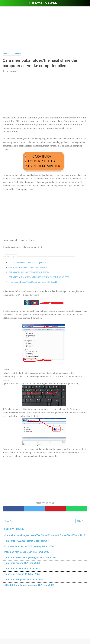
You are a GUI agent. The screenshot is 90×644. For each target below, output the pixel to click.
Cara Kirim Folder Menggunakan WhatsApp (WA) (28, 267)
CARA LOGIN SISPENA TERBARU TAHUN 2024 (29, 272)
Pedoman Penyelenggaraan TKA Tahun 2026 (27, 552)
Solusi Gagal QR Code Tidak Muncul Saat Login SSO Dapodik (33, 282)
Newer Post (9, 521)
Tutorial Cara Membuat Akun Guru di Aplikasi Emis (29, 263)
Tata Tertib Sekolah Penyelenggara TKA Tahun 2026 (30, 558)
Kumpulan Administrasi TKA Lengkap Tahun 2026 (29, 546)
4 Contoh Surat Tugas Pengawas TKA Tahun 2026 (29, 585)
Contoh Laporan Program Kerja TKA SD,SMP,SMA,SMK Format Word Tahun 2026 (45, 535)
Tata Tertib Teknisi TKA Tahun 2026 (22, 574)
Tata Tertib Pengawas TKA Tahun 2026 (24, 580)
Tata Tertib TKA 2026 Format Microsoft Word (27, 541)
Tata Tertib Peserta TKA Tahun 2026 (22, 563)
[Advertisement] (45, 29)
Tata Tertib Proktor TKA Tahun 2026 (22, 568)
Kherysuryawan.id (45, 3)
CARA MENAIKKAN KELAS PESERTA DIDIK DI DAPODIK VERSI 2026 (39, 277)
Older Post (81, 521)
